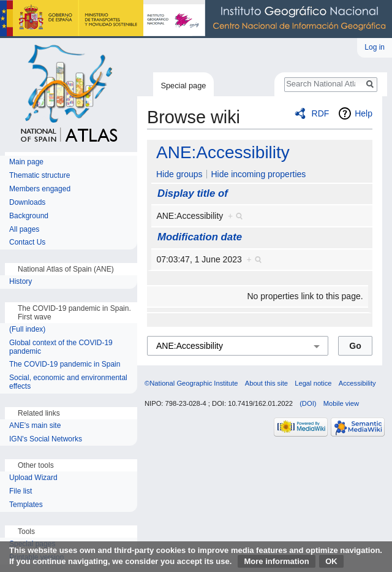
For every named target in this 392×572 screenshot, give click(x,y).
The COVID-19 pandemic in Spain (65, 364)
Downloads (27, 203)
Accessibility (357, 383)
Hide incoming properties (258, 174)
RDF (321, 113)
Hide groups (179, 174)
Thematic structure (40, 176)
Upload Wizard (33, 478)
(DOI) (308, 403)
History (22, 282)
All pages (24, 230)
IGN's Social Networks (46, 439)
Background (29, 216)
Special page (183, 86)
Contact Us (27, 242)
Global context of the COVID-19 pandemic (61, 347)
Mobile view (341, 403)
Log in (375, 47)
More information (276, 561)
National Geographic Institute (196, 19)
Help (364, 113)
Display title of (193, 193)
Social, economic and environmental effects (68, 382)
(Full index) (27, 330)
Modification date (200, 237)
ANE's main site (35, 426)
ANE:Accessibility (223, 152)
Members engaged (40, 189)
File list (21, 491)
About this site (266, 383)
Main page (26, 162)
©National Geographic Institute (191, 383)
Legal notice (313, 383)
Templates (26, 505)
